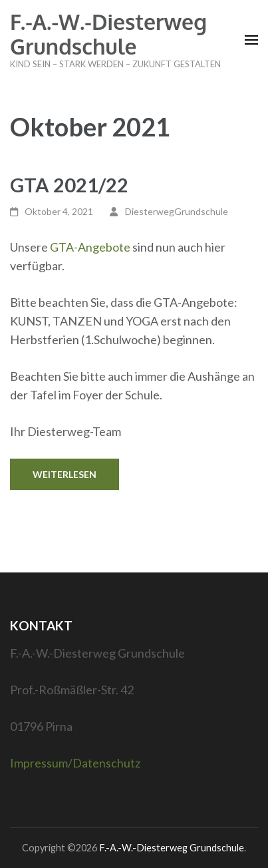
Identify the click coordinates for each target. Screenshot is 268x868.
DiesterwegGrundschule (177, 211)
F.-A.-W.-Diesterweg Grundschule (108, 34)
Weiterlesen (65, 474)
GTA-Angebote (90, 247)
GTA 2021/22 (69, 185)
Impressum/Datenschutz (75, 763)
